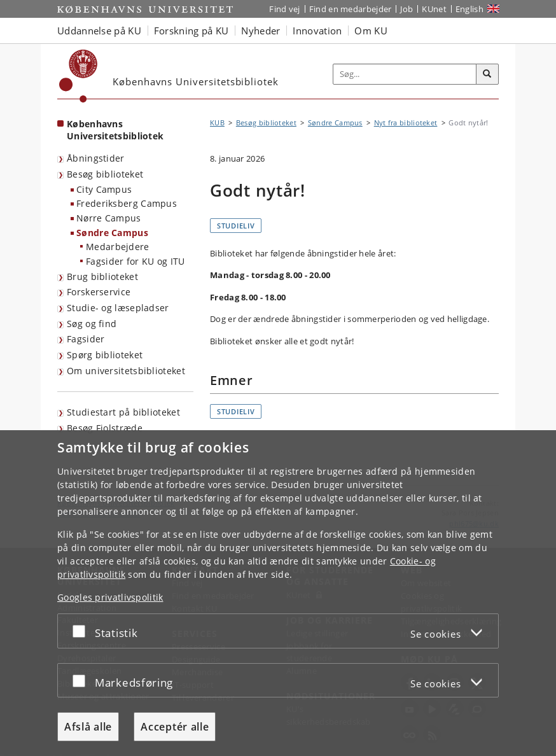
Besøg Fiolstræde (105, 428)
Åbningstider (96, 158)
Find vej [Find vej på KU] (284, 9)
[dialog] (278, 593)
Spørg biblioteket (105, 355)
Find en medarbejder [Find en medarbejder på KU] (351, 9)
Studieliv (236, 226)
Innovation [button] (317, 31)
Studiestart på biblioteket (123, 412)
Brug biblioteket (102, 276)
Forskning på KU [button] (191, 31)
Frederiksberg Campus (127, 203)
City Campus (104, 189)
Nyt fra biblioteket (406, 122)
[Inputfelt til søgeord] (405, 74)
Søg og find (92, 324)
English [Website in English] (469, 9)
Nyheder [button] (261, 31)
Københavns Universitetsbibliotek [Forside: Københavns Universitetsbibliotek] (115, 130)
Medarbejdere (118, 247)
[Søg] (487, 74)
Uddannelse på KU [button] (99, 31)
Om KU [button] (371, 31)
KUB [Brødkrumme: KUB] (217, 122)
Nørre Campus (109, 218)
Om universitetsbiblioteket (126, 371)
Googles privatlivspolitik (110, 597)
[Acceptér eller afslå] (82, 631)
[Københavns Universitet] (79, 76)
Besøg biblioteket (105, 174)
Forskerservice (99, 292)
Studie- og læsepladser (118, 308)
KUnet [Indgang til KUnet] (434, 9)
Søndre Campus (112, 233)
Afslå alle (88, 727)
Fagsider (86, 339)
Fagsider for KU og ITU (136, 261)
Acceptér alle (175, 727)
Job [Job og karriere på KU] (407, 9)
